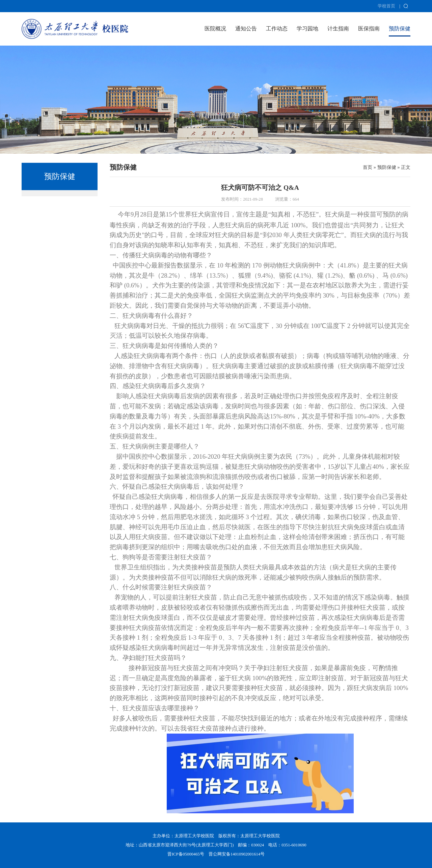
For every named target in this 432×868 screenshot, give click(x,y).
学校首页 (386, 6)
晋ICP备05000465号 (186, 854)
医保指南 (369, 29)
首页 (368, 167)
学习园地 (307, 29)
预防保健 (400, 29)
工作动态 (277, 29)
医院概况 (215, 29)
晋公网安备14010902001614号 (237, 854)
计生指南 (338, 29)
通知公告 (246, 29)
